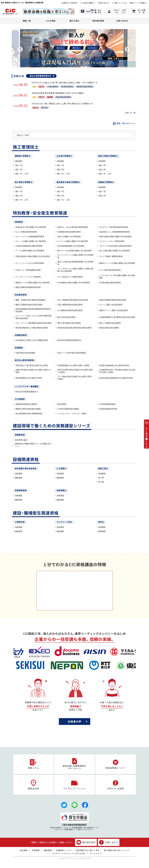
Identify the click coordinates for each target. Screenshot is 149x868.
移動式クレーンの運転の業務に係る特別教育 (117, 263)
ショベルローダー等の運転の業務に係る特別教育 (117, 277)
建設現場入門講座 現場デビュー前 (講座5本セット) (33, 445)
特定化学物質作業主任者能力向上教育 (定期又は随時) (75, 371)
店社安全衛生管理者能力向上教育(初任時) (116, 378)
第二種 (101, 482)
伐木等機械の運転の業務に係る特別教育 (74, 282)
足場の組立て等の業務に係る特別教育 (31, 227)
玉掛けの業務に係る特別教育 (69, 236)
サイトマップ (95, 853)
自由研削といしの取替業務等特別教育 (114, 232)
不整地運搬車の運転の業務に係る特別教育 (33, 256)
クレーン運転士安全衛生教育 (111, 305)
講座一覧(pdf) (126, 123)
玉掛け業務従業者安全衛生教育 (70, 305)
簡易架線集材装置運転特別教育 (28, 287)
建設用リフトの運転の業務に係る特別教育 (33, 282)
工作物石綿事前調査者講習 (68, 409)
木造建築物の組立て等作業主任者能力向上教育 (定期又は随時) (117, 371)
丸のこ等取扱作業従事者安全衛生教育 (73, 300)
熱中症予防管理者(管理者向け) (70, 340)
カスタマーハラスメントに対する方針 (69, 853)
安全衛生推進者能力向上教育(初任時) (114, 365)
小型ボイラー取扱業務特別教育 (28, 270)
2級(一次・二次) (21, 174)
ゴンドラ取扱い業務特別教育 (111, 256)
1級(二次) (19, 169)
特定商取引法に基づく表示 (88, 850)
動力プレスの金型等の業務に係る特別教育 (74, 251)
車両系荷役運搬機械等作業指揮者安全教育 (74, 328)
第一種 (101, 478)
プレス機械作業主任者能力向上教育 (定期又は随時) (75, 378)
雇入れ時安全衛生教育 (66, 317)
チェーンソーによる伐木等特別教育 (30, 263)
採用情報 (36, 850)
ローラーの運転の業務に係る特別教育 (73, 241)
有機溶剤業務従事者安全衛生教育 (113, 300)
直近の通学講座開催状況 (40, 76)
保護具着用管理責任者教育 (26, 404)
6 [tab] (80, 64)
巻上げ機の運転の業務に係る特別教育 (114, 251)
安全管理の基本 (21, 440)
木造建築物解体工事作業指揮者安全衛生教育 (117, 317)
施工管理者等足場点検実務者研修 (29, 413)
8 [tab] (88, 64)
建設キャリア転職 (137, 3)
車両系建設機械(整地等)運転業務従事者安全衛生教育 (33, 310)
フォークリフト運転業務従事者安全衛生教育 (33, 323)
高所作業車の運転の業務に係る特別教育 (115, 236)
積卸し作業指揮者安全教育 (110, 323)
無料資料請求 (98, 21)
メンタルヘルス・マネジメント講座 (72, 413)
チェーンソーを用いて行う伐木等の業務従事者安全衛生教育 (33, 317)
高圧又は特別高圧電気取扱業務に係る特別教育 (75, 263)
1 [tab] (60, 64)
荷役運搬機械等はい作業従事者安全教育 (32, 328)
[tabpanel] (74, 48)
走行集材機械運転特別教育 (110, 282)
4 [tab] (72, 64)
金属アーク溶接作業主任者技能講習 (72, 353)
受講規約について (64, 850)
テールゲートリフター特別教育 (28, 277)
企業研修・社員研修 (69, 3)
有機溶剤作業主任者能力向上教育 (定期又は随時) (33, 371)
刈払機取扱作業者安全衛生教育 (70, 310)
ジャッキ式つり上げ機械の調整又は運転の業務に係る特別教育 (75, 270)
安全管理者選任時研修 (108, 409)
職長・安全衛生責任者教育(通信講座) (30, 300)
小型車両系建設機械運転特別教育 (29, 246)
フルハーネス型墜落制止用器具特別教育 (115, 246)
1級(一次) (19, 165)
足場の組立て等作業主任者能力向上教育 (32, 365)
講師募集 (48, 850)
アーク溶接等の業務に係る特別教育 (30, 251)
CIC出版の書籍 (86, 3)
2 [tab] (64, 64)
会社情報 (24, 850)
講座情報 (19, 478)
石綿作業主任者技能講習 (25, 353)
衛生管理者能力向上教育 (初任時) (29, 378)
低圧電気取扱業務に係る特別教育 (71, 246)
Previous (20, 50)
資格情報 (19, 161)
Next (127, 50)
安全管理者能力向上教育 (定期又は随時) (73, 365)
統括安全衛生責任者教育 (109, 328)
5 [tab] (76, 64)
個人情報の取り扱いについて (117, 850)
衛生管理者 (62, 404)
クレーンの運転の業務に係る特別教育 (31, 241)
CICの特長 (51, 21)
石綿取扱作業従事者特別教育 (69, 232)
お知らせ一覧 (130, 113)
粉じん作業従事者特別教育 (26, 232)
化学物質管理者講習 (107, 404)
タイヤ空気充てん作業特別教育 (70, 277)
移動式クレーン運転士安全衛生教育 (114, 310)
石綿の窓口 (102, 3)
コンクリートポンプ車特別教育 (112, 241)
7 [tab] (84, 64)
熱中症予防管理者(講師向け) (27, 392)
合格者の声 (74, 721)
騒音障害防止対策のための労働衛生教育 (32, 340)
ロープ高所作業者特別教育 (110, 270)
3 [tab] (68, 64)
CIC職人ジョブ (118, 3)
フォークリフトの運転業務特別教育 (30, 236)
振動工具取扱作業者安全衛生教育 (29, 305)
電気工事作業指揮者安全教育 (69, 323)
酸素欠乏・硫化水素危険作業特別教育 (73, 227)
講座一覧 (27, 21)
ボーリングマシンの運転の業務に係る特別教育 (75, 256)
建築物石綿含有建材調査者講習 (28, 409)
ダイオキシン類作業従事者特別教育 (114, 227)
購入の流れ (74, 21)
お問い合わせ (122, 21)
